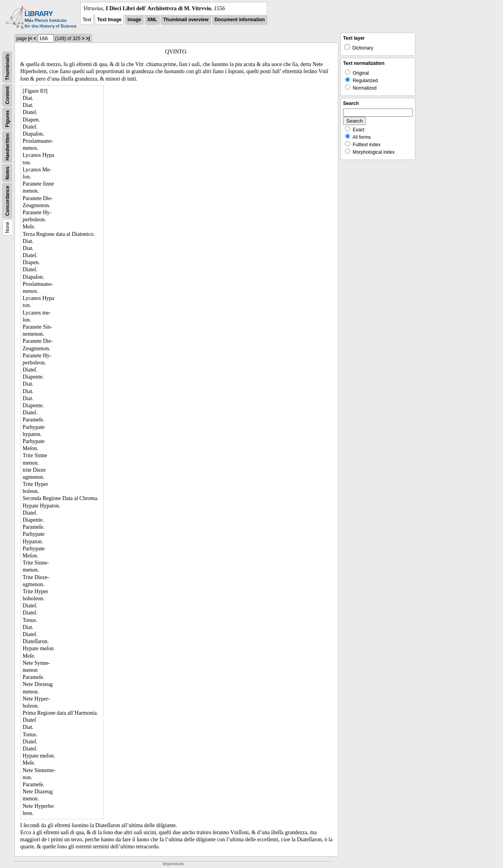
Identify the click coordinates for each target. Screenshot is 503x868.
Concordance (7, 201)
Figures (7, 119)
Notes (7, 173)
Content (7, 95)
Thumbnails (7, 67)
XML (152, 20)
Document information (240, 20)
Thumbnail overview (186, 20)
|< (30, 39)
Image (135, 20)
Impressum (173, 864)
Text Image (109, 20)
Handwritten (7, 147)
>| (88, 39)
